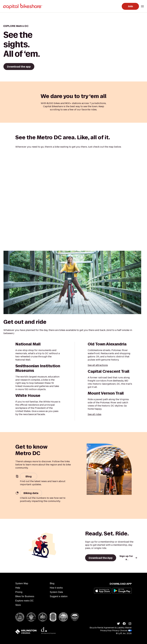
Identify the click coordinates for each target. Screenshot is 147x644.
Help (18, 588)
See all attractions (98, 365)
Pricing (19, 592)
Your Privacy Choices (120, 630)
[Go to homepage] (23, 6)
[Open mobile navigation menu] (142, 6)
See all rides (95, 414)
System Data (56, 592)
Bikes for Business (25, 596)
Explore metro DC (24, 601)
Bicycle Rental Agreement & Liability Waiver (111, 628)
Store (18, 605)
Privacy (104, 630)
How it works (56, 588)
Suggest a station (59, 596)
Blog (52, 583)
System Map (22, 583)
